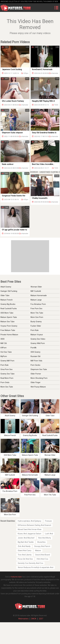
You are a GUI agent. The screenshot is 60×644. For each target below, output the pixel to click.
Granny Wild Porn (38, 343)
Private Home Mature (9, 335)
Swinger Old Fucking (9, 291)
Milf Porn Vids (36, 361)
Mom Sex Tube (7, 387)
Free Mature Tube (8, 330)
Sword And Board (43, 555)
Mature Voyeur (37, 335)
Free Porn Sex (36, 309)
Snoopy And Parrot (42, 546)
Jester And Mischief (26, 538)
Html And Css (42, 559)
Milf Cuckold (36, 291)
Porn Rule (35, 330)
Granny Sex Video (38, 339)
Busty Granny (36, 322)
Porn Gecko (35, 365)
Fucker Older (36, 326)
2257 (41, 619)
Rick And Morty (45, 538)
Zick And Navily (24, 546)
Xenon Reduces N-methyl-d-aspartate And (36, 567)
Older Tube (5, 295)
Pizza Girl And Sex (25, 559)
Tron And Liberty (25, 555)
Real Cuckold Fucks (9, 309)
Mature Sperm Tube (9, 317)
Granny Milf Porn (7, 361)
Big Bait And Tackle (26, 542)
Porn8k (33, 348)
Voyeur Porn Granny (9, 326)
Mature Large (36, 300)
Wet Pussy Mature (38, 387)
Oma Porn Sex (6, 369)
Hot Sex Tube (6, 352)
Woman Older (36, 287)
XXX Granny (35, 352)
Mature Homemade (39, 295)
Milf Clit (4, 343)
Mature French (7, 300)
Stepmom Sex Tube (39, 369)
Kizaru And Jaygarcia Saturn (29, 534)
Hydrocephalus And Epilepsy (29, 521)
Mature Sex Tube (7, 322)
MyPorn (4, 356)
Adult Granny (6, 287)
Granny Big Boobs (8, 304)
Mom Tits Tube (37, 313)
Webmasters (23, 619)
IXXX (2, 339)
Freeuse (48, 521)
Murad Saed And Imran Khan (30, 529)
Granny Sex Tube (7, 374)
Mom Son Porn (37, 317)
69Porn (3, 348)
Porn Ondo (5, 382)
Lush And (49, 534)
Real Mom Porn (7, 378)
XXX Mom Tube (7, 313)
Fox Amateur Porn (38, 304)
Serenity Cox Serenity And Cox (30, 563)
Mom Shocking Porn (39, 378)
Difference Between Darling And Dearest (34, 525)
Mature (38, 551)
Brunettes (41, 542)
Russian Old (35, 356)
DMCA (34, 619)
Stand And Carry (25, 551)
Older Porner (36, 374)
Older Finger (36, 382)
